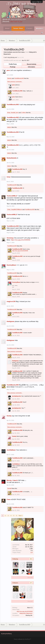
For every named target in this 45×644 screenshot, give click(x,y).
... (37, 33)
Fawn (9, 499)
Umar (9, 177)
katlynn (9, 127)
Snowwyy (10, 238)
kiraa (9, 113)
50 (31, 559)
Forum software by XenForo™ (22, 639)
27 (31, 583)
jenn (8, 70)
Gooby (9, 416)
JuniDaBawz (11, 450)
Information (32, 67)
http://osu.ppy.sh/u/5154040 (25, 611)
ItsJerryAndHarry (6, 634)
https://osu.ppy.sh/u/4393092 (21, 240)
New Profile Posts (29, 33)
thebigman (11, 321)
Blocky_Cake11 (12, 480)
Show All (30, 577)
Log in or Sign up (37, 2)
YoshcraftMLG (12, 196)
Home (7, 28)
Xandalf (13, 113)
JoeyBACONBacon (17, 209)
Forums (29, 28)
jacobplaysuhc (17, 396)
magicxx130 (11, 301)
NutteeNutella (12, 158)
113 (32, 552)
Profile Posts (13, 64)
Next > (21, 516)
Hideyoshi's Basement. (26, 613)
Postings (13, 67)
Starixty (9, 78)
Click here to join (16, 22)
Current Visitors (7, 33)
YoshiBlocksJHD (19, 78)
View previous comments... (15, 82)
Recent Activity (18, 33)
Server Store (18, 28)
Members (40, 29)
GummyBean (11, 265)
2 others (24, 113)
